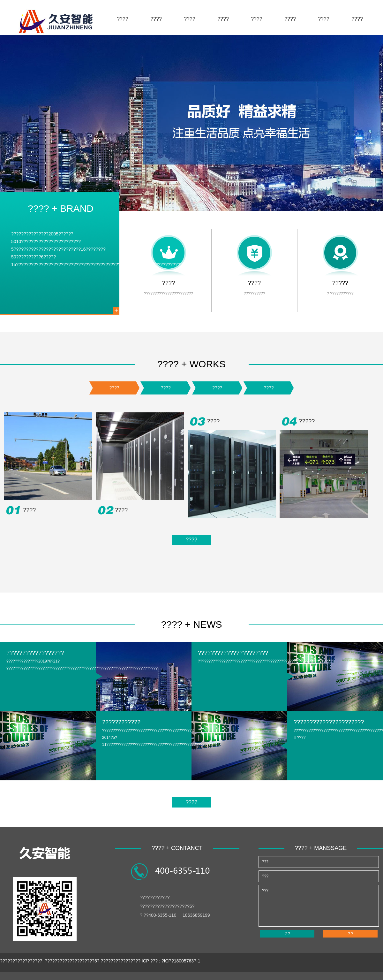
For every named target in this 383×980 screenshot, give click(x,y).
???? (123, 19)
